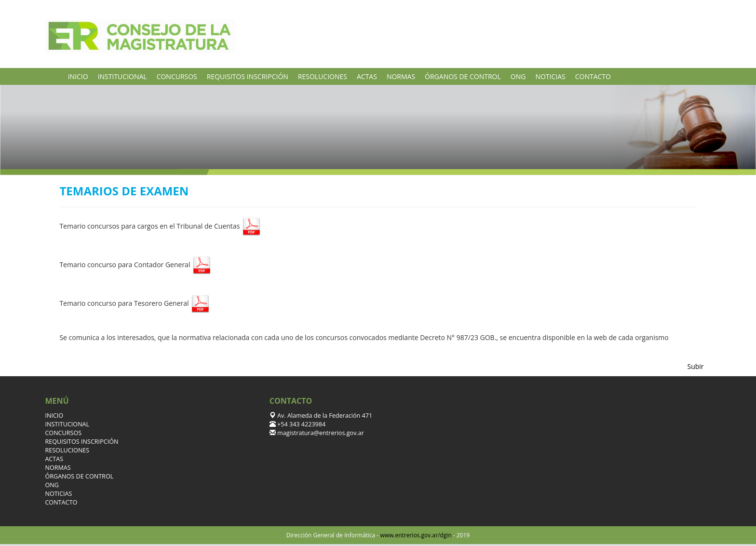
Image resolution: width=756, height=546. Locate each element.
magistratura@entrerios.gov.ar (320, 433)
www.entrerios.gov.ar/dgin (416, 535)
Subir (696, 366)
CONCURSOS (177, 76)
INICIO (78, 76)
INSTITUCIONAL (122, 76)
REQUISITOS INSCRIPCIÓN (248, 76)
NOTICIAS (550, 76)
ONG (518, 76)
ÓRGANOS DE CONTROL (463, 76)
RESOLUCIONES (323, 76)
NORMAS (401, 76)
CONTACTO (593, 76)
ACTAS (367, 76)
